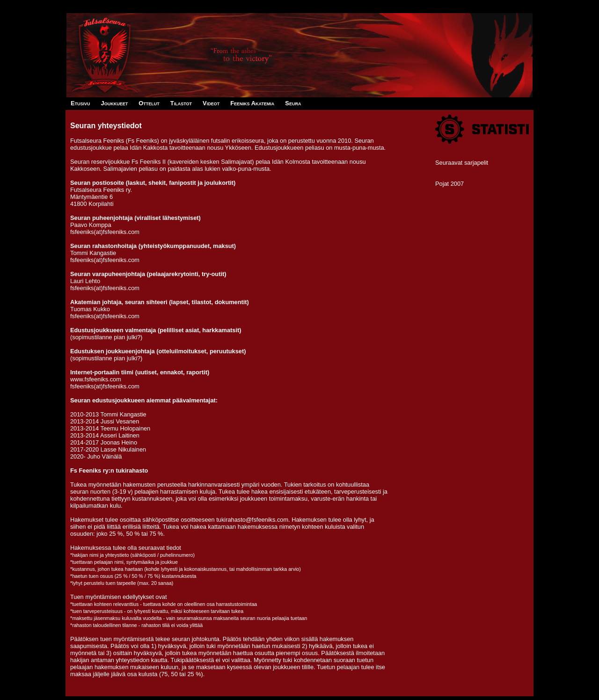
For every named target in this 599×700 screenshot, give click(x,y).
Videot (211, 103)
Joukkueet (115, 103)
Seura (293, 103)
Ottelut (149, 103)
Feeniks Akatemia (252, 103)
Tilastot (181, 103)
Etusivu (80, 103)
